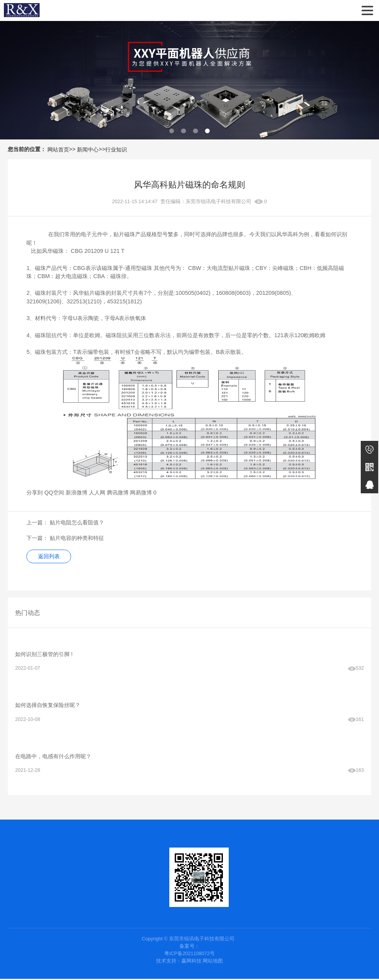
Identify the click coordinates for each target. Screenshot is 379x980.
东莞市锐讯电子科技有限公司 (22, 10)
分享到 (35, 493)
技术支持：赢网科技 (179, 962)
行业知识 (116, 150)
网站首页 (58, 150)
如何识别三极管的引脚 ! (44, 654)
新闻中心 (88, 150)
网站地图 (213, 962)
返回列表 (49, 557)
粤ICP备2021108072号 (189, 955)
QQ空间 (54, 493)
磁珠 (40, 335)
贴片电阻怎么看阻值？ (77, 522)
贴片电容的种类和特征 (77, 538)
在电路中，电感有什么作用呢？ (53, 757)
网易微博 (141, 493)
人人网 (97, 493)
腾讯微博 (118, 493)
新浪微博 (76, 493)
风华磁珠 (53, 251)
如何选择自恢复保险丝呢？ (48, 706)
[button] (172, 131)
